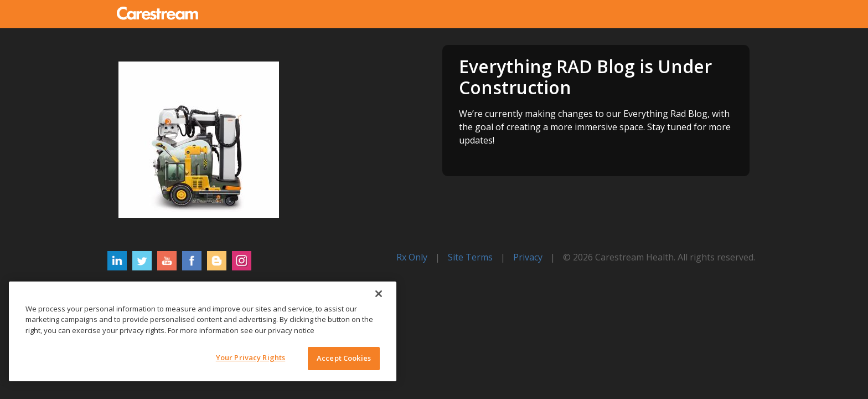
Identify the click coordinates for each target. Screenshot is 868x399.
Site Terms (470, 257)
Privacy (528, 257)
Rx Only (412, 257)
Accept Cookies (344, 358)
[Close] (379, 294)
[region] (203, 331)
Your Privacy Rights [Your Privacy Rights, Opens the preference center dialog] (250, 357)
